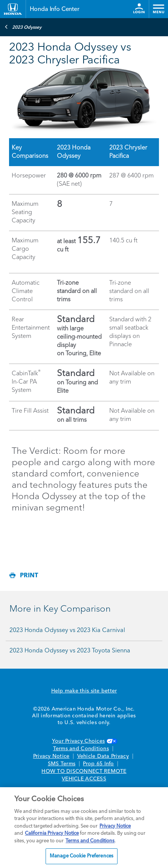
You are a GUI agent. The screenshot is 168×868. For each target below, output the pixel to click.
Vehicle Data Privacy (103, 756)
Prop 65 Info (98, 764)
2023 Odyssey (23, 27)
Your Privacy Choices (84, 741)
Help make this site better (84, 691)
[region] (84, 828)
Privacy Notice (51, 756)
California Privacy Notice (52, 833)
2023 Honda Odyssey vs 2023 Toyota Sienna (70, 651)
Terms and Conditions (81, 749)
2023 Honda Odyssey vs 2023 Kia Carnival (67, 631)
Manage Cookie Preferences (82, 856)
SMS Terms (62, 764)
